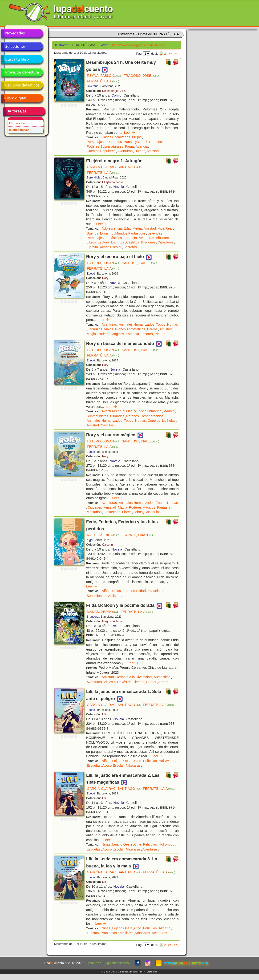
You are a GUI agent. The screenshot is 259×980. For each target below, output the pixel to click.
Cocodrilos (153, 512)
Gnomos (155, 142)
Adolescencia (112, 228)
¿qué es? (94, 963)
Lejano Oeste (122, 761)
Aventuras (125, 151)
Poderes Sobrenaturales (105, 146)
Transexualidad (134, 591)
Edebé (91, 274)
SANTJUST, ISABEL (140, 350)
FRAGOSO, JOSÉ (141, 76)
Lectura (103, 242)
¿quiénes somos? (118, 963)
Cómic (116, 95)
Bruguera (93, 617)
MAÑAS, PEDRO (103, 612)
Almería (165, 928)
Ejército (92, 247)
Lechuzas (95, 329)
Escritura (118, 242)
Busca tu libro (22, 60)
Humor (140, 151)
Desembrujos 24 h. (114, 91)
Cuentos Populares (101, 151)
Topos (161, 324)
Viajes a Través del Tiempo (124, 682)
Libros (91, 242)
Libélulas (169, 421)
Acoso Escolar (111, 247)
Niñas (116, 591)
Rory (105, 278)
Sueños (92, 233)
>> (170, 54)
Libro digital (22, 98)
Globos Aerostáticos (130, 329)
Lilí (104, 714)
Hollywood (166, 761)
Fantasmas (112, 512)
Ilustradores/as (19, 130)
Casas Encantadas (116, 137)
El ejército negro (113, 182)
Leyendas (155, 233)
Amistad (153, 151)
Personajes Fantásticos (104, 238)
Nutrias (173, 324)
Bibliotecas (164, 238)
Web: (104, 45)
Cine (138, 761)
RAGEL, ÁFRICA (103, 535)
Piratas (160, 334)
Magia (91, 334)
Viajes (109, 329)
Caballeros (166, 242)
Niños (106, 591)
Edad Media (133, 228)
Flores (127, 512)
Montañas (94, 512)
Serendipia (94, 178)
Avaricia (142, 146)
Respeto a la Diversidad (134, 677)
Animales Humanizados (136, 324)
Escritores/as (17, 123)
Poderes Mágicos (111, 334)
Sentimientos (96, 596)
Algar (90, 540)
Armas (163, 682)
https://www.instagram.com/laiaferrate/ (139, 45)
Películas (150, 761)
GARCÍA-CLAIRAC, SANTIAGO (114, 167)
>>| (176, 54)
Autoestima (162, 677)
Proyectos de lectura (22, 73)
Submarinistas (97, 416)
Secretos (130, 247)
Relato (117, 626)
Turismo (93, 933)
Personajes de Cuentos (104, 142)
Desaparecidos (152, 416)
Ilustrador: (62, 45)
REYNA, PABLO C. (105, 76)
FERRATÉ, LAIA (103, 81)
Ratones (133, 416)
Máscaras (133, 765)
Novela (119, 187)
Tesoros (147, 334)
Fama (129, 146)
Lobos (138, 512)
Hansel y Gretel (136, 142)
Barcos (152, 329)
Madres (169, 411)
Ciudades (117, 416)
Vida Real (165, 228)
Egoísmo (107, 233)
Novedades (22, 34)
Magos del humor (113, 621)
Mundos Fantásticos (131, 233)
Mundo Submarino (148, 411)
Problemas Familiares (117, 933)
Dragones (148, 242)
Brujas (137, 137)
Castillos (133, 242)
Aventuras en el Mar (117, 411)
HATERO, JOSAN (104, 263)
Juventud (93, 86)
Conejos (154, 421)
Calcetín (107, 545)
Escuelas (154, 591)
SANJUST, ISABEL (139, 263)
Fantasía (130, 238)
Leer (130, 133)
